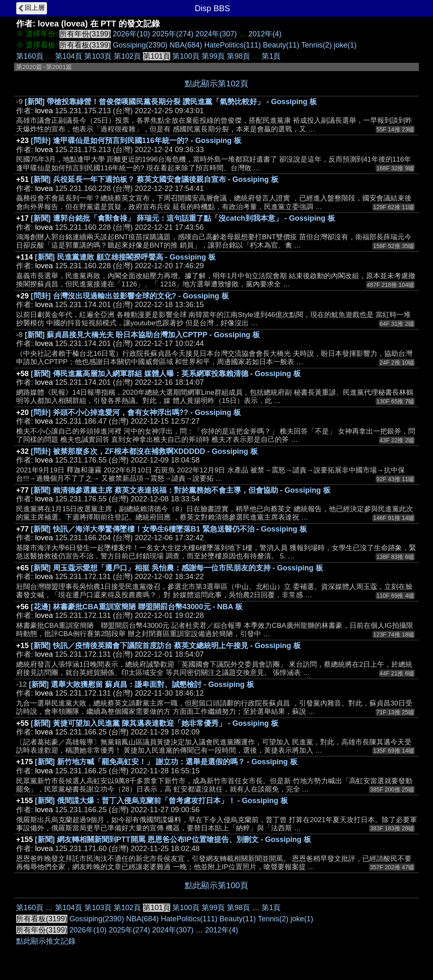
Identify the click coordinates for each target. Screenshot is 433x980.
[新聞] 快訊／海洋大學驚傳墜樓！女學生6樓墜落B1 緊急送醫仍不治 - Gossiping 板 (169, 529)
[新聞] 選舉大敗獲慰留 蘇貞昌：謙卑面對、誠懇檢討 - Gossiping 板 (142, 684)
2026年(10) (131, 34)
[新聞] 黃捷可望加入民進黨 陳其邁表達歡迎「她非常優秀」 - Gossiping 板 (155, 723)
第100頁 (186, 56)
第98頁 (238, 56)
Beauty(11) (281, 45)
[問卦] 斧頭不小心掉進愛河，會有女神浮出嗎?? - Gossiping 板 (136, 413)
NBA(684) (186, 45)
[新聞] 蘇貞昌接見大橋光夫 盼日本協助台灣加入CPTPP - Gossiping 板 (142, 335)
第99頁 (213, 56)
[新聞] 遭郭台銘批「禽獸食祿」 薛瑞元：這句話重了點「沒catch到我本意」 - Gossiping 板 (183, 218)
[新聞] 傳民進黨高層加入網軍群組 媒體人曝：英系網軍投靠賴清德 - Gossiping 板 (166, 374)
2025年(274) (173, 34)
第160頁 (30, 56)
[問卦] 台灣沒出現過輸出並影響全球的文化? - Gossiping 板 (130, 296)
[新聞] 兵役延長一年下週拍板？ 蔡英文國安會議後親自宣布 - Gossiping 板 (155, 179)
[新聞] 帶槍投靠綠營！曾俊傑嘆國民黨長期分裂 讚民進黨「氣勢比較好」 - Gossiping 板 (171, 102)
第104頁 (69, 56)
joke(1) (345, 45)
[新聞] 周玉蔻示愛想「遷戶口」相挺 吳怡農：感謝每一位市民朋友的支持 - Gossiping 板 (177, 568)
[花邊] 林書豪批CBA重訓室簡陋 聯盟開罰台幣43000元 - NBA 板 (137, 607)
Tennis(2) (316, 45)
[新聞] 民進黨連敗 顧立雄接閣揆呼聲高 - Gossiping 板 (125, 257)
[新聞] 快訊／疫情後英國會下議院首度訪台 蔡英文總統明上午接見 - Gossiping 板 (166, 646)
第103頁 (98, 56)
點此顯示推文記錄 (46, 941)
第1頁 (271, 56)
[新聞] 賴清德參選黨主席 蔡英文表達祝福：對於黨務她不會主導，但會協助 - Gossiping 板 (181, 490)
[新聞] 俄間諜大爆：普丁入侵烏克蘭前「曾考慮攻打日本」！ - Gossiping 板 (162, 801)
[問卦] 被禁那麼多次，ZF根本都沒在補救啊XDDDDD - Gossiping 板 (144, 451)
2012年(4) (265, 34)
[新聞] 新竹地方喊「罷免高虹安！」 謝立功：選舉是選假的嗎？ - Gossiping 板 (166, 762)
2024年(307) (216, 34)
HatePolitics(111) (232, 45)
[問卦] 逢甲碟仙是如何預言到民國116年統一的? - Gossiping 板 (136, 141)
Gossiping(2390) (140, 45)
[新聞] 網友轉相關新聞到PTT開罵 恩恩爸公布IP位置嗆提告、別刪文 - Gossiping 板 (173, 839)
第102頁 (127, 56)
